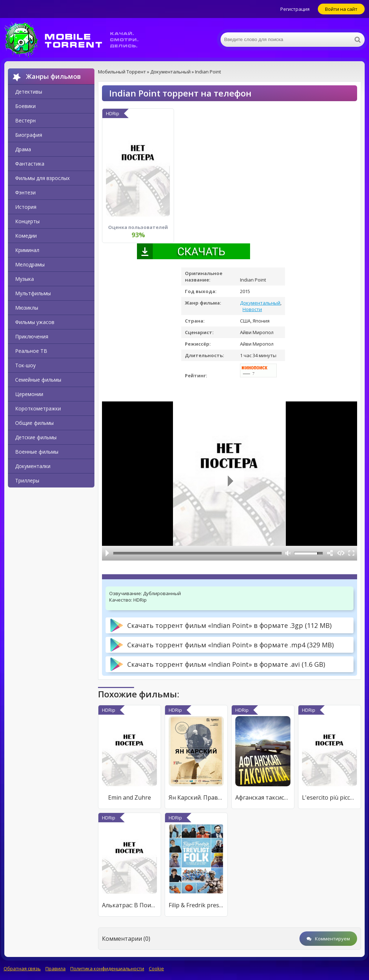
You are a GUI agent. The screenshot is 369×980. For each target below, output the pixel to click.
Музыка (25, 279)
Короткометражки (38, 408)
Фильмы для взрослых (42, 178)
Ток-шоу (25, 365)
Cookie (156, 968)
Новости (252, 309)
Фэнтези (25, 192)
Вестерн (25, 120)
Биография (29, 135)
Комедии (26, 236)
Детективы (29, 92)
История (26, 207)
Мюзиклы (27, 308)
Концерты (27, 221)
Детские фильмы (36, 437)
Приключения (32, 336)
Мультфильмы (33, 293)
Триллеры (27, 480)
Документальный (260, 303)
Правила (55, 968)
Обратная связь (22, 968)
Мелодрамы (30, 264)
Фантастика (30, 164)
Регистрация (295, 9)
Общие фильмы (34, 423)
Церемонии (29, 394)
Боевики (25, 106)
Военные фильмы (37, 452)
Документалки (33, 466)
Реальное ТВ (31, 351)
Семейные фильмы (38, 380)
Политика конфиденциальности (107, 968)
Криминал (27, 250)
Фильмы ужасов (35, 322)
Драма (23, 149)
